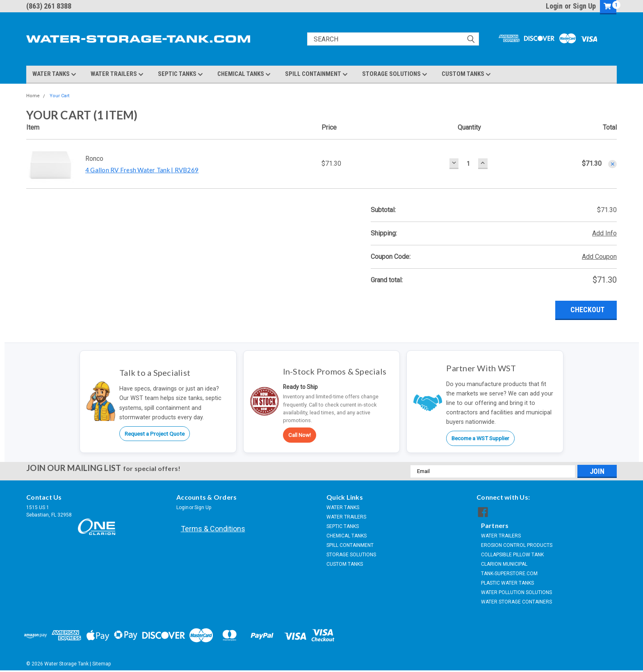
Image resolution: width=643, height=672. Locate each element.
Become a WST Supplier (480, 438)
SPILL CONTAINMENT (316, 74)
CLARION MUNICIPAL (504, 564)
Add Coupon (599, 257)
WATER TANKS (54, 74)
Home (33, 96)
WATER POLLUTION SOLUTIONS (516, 592)
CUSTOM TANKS (466, 74)
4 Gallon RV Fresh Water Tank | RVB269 (142, 170)
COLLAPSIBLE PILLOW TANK (512, 555)
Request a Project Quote (155, 434)
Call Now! (300, 435)
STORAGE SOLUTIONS (395, 74)
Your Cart (59, 96)
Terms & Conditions (213, 529)
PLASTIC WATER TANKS (507, 583)
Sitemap (101, 664)
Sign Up (584, 6)
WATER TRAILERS (117, 74)
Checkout (587, 310)
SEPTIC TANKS (180, 74)
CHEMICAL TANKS (244, 74)
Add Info (604, 233)
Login (554, 6)
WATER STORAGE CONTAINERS (516, 602)
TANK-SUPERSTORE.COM (509, 574)
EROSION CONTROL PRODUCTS (517, 545)
